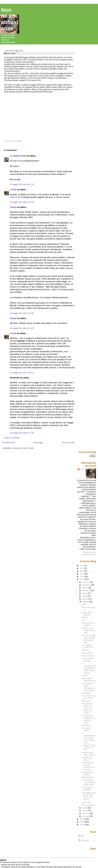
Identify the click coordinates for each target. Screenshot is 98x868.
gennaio (86, 816)
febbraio (86, 813)
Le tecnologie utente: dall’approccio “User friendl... (89, 687)
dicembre (86, 582)
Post (81, 836)
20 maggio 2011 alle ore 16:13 (22, 373)
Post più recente (8, 442)
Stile (84, 604)
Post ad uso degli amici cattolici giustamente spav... (89, 639)
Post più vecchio (68, 442)
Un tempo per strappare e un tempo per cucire (88, 719)
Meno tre (85, 650)
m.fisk (13, 189)
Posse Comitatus (88, 805)
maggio (86, 602)
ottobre (85, 588)
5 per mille (86, 802)
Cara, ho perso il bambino (88, 624)
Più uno (85, 617)
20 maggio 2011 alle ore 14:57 (22, 328)
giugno (85, 599)
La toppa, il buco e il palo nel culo (89, 747)
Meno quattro (87, 653)
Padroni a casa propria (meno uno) (88, 630)
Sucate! (85, 676)
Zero (84, 620)
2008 (82, 825)
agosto (85, 593)
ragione (14, 197)
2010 (82, 819)
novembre (87, 585)
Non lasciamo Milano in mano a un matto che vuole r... (87, 708)
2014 (82, 571)
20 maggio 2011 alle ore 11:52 (22, 184)
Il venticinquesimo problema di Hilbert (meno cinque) (89, 668)
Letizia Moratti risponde (88, 660)
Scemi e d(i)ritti (88, 656)
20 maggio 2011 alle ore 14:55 (22, 313)
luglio (85, 596)
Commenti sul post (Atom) (23, 448)
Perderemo (86, 725)
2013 (82, 574)
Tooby (13, 207)
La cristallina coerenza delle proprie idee (88, 782)
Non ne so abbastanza (10, 19)
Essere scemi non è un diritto (89, 697)
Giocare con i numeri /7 (87, 759)
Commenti (84, 840)
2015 (82, 568)
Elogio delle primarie (87, 613)
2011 (82, 579)
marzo (85, 811)
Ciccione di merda (86, 729)
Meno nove (10, 53)
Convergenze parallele (87, 789)
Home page (38, 442)
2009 (82, 822)
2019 (82, 565)
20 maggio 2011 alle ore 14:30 (22, 202)
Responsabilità (88, 777)
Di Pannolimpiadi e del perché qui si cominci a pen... (89, 738)
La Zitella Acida (18, 156)
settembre (86, 590)
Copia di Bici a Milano (88, 773)
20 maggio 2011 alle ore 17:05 (22, 433)
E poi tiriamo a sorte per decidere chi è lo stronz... (88, 766)
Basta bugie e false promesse (89, 679)
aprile (85, 808)
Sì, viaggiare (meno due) (87, 646)
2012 (82, 576)
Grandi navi (87, 693)
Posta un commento (12, 438)
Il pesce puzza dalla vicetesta (88, 754)
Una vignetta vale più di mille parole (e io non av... (89, 796)
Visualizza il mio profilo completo (89, 553)
